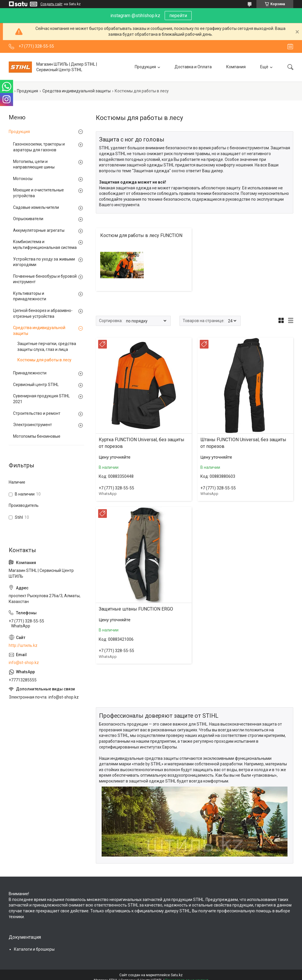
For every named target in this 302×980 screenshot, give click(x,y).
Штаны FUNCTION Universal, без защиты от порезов (243, 443)
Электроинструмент (33, 425)
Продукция (145, 67)
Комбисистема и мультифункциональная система (45, 245)
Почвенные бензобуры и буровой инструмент (45, 279)
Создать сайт (51, 4)
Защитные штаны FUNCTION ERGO (136, 609)
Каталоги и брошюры (34, 949)
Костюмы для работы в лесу (44, 360)
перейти (178, 16)
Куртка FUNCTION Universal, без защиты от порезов (142, 443)
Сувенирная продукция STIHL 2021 (41, 399)
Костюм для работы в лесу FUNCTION (141, 235)
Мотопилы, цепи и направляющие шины (34, 164)
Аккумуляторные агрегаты (39, 230)
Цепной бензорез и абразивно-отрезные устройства (43, 313)
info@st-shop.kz (24, 663)
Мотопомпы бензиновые (37, 436)
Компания (236, 67)
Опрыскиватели (28, 219)
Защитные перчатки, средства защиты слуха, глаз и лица (47, 347)
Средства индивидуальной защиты (77, 91)
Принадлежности (30, 373)
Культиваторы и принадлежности (30, 296)
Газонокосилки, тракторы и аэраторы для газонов (39, 147)
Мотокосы (23, 179)
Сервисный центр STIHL (36, 385)
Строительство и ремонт (37, 413)
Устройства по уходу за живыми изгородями (44, 262)
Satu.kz (177, 975)
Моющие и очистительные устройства (38, 193)
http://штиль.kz (23, 645)
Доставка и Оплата (193, 67)
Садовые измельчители (36, 207)
